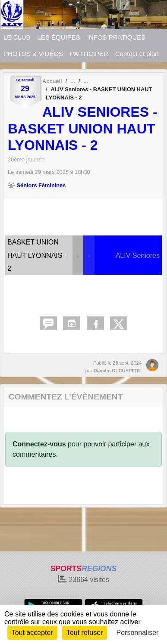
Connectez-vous (39, 444)
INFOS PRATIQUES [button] (117, 37)
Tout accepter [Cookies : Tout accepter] (32, 633)
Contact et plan (137, 54)
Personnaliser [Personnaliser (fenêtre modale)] (138, 633)
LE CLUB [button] (17, 37)
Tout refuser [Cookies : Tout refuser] (85, 633)
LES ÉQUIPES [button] (59, 37)
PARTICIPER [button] (89, 54)
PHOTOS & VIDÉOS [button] (33, 54)
